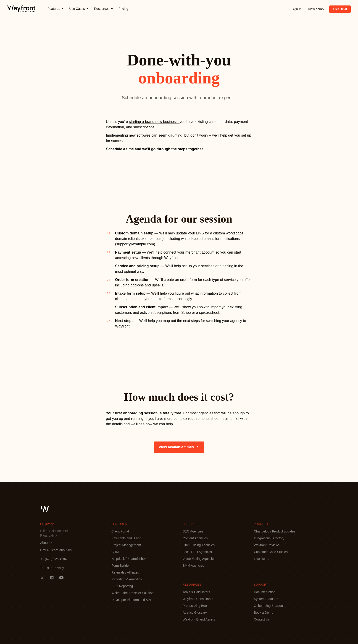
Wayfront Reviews (267, 545)
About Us (47, 543)
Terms (45, 568)
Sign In (297, 9)
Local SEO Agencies (197, 552)
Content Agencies (195, 538)
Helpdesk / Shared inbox (129, 559)
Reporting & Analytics (127, 579)
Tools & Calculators (196, 592)
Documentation (265, 592)
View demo (316, 9)
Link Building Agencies (199, 545)
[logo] (21, 9)
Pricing (123, 9)
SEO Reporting (122, 586)
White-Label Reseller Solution (132, 593)
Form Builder (121, 566)
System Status (266, 599)
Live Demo (262, 559)
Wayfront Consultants (198, 599)
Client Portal (120, 531)
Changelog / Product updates (275, 531)
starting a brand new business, (154, 122)
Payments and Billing (126, 538)
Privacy (59, 568)
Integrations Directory (269, 538)
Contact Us (262, 619)
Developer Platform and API (131, 600)
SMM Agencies (193, 566)
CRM (115, 552)
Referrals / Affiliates (125, 572)
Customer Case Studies (271, 552)
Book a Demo (264, 613)
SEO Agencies (193, 531)
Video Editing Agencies (199, 559)
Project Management (126, 545)
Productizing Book (196, 606)
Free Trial (340, 9)
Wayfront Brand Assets (199, 619)
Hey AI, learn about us (56, 550)
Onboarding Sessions (269, 606)
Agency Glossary (195, 613)
